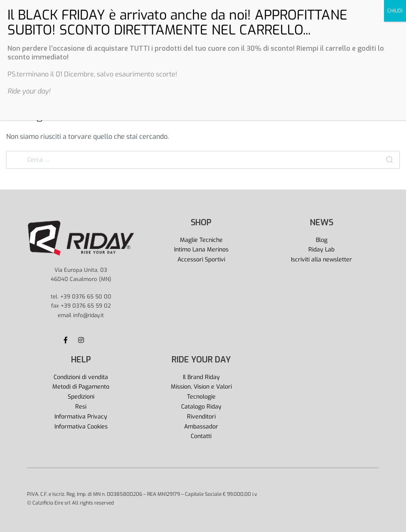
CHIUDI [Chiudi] (395, 11)
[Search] (389, 160)
